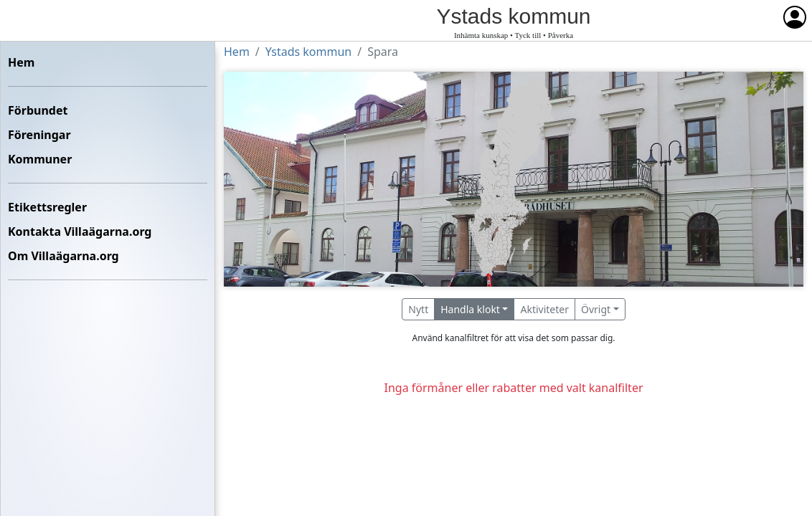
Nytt (418, 309)
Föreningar (39, 135)
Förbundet (38, 110)
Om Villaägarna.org (63, 256)
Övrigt (596, 309)
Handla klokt (470, 309)
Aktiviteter (544, 309)
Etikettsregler (47, 207)
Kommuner (40, 159)
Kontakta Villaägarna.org (80, 231)
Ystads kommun (308, 52)
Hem (21, 62)
